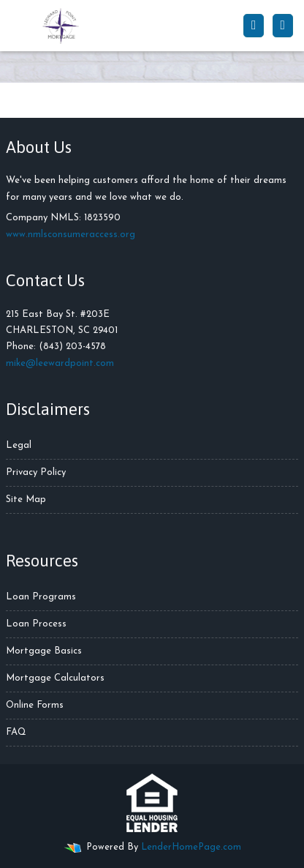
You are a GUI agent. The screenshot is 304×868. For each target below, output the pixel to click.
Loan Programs (41, 597)
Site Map (26, 500)
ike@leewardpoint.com (64, 363)
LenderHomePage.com (191, 847)
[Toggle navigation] (283, 26)
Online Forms (35, 705)
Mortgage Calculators (55, 678)
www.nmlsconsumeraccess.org (71, 235)
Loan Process (36, 624)
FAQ (16, 732)
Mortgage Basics (44, 651)
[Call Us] (254, 26)
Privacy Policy (36, 472)
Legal (19, 445)
